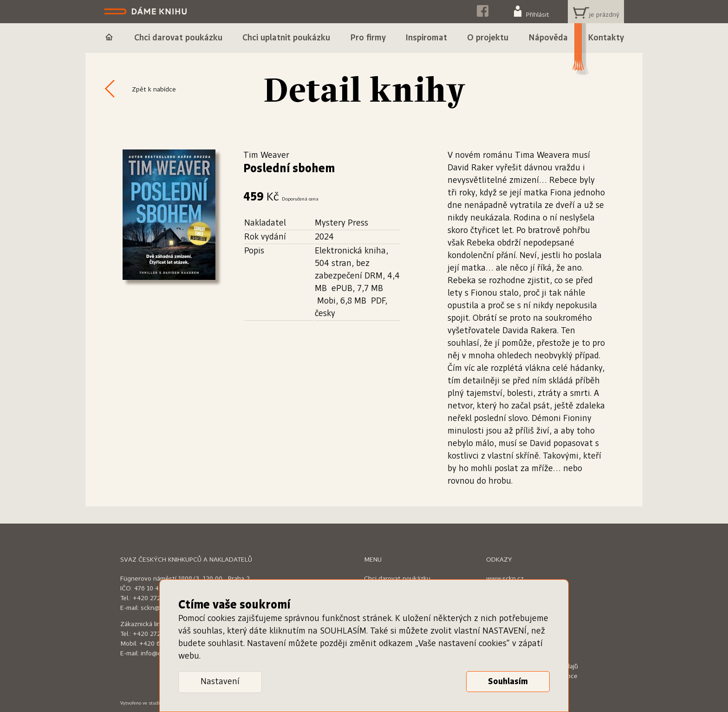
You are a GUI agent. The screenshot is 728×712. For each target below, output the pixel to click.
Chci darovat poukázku (397, 579)
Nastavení (220, 682)
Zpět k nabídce (154, 90)
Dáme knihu (146, 12)
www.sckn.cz (505, 579)
